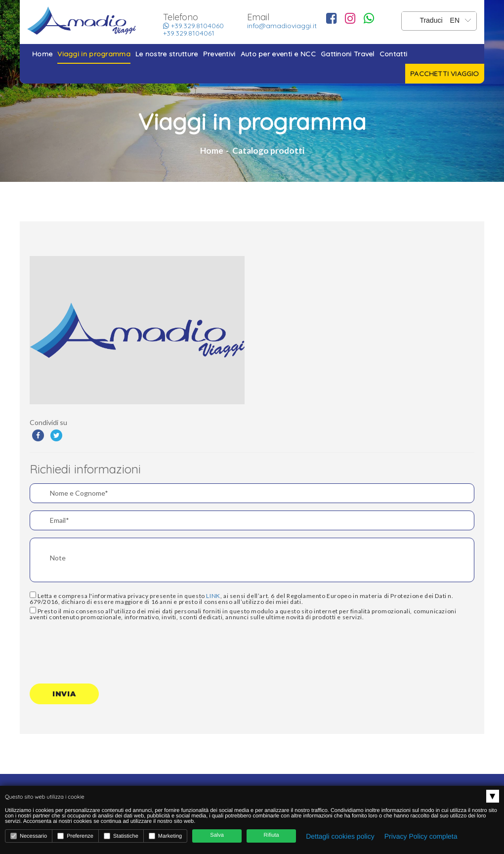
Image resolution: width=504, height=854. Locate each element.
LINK (213, 596)
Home (42, 54)
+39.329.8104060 (193, 26)
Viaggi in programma (94, 54)
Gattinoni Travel (348, 54)
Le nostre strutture (167, 54)
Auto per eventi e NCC (278, 54)
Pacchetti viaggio (444, 74)
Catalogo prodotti (268, 150)
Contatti (393, 54)
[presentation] (105, 647)
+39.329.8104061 (189, 33)
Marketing (165, 836)
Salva (217, 835)
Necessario (29, 836)
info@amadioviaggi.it (282, 26)
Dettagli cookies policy (340, 836)
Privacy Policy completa (421, 836)
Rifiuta (272, 835)
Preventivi (219, 54)
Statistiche (121, 836)
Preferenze (75, 836)
